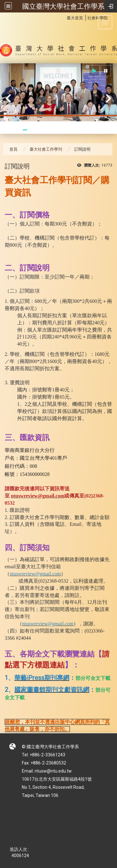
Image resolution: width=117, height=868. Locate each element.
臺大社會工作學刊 (46, 149)
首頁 (13, 149)
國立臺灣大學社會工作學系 (63, 6)
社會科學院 (97, 18)
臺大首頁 (75, 18)
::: (63, 17)
